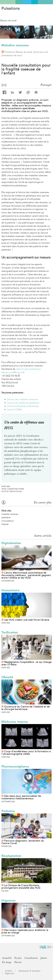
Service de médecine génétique (23, 403)
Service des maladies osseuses (22, 399)
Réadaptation (11, 856)
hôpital (5, 524)
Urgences (8, 900)
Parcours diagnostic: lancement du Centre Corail (23, 842)
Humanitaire (11, 590)
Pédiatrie (8, 811)
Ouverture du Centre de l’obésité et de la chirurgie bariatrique (26, 708)
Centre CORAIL (15, 410)
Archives (9, 971)
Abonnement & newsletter (29, 971)
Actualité (7, 958)
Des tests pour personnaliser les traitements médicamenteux (21, 797)
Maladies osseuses (15, 45)
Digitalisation (11, 543)
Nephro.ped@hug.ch (13, 372)
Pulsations (11, 8)
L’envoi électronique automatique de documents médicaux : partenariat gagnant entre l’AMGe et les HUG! (26, 575)
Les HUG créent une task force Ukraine (27, 620)
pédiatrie (6, 517)
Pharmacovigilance (15, 766)
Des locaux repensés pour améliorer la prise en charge (25, 931)
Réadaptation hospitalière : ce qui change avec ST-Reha (26, 663)
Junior (44, 958)
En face (18, 958)
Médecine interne (15, 722)
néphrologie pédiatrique (28, 369)
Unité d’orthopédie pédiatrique (23, 406)
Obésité (7, 677)
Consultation (31, 958)
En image (7, 962)
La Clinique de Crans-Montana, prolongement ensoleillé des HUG (21, 887)
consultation (8, 521)
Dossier (18, 962)
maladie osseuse (10, 514)
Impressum (10, 973)
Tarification (10, 632)
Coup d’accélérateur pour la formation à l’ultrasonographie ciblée (26, 753)
